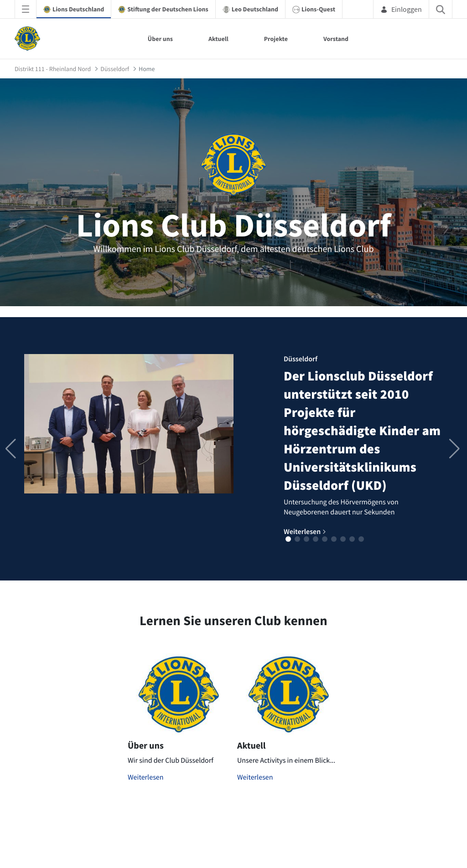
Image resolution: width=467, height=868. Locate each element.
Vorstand (336, 39)
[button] (288, 539)
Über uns (160, 39)
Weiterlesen (146, 777)
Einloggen (401, 9)
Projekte (276, 39)
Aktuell (218, 39)
